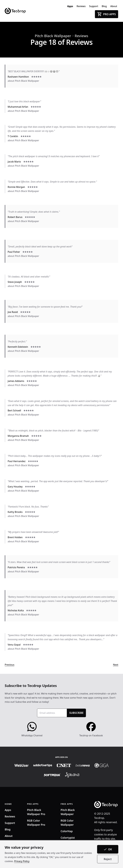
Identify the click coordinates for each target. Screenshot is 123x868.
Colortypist (68, 838)
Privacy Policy (22, 861)
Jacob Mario (14, 162)
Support (94, 6)
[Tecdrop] (15, 11)
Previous (9, 665)
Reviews (81, 6)
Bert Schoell (14, 410)
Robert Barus (15, 217)
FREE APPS (67, 804)
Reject (108, 859)
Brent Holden (15, 537)
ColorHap (67, 831)
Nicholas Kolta (16, 610)
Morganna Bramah (18, 436)
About (114, 6)
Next (116, 665)
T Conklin (13, 136)
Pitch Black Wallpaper (53, 36)
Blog (104, 6)
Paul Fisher (14, 252)
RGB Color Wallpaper (67, 823)
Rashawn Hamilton (18, 77)
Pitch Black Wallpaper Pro (36, 812)
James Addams (16, 381)
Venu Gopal (14, 645)
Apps (70, 6)
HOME (8, 804)
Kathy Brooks (15, 512)
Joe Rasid (13, 312)
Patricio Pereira (16, 567)
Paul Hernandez (17, 461)
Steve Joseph (15, 282)
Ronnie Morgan (16, 187)
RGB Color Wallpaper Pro (36, 823)
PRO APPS (33, 804)
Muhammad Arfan (18, 107)
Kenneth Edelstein (18, 347)
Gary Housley (15, 487)
